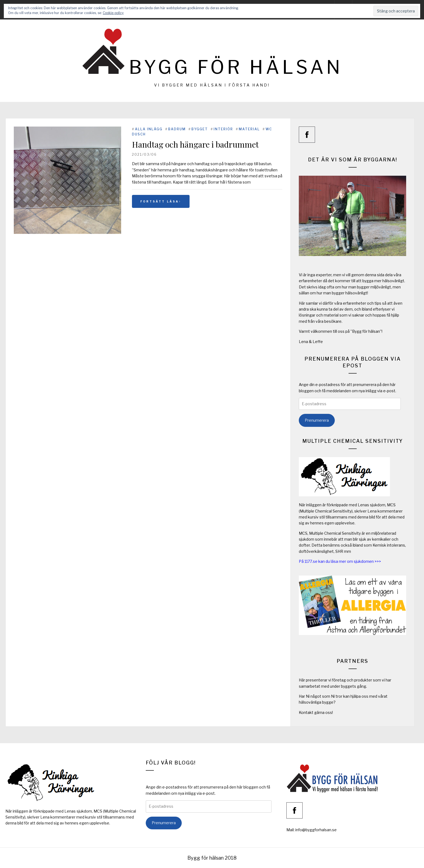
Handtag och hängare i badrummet (195, 144)
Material (249, 129)
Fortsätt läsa (161, 201)
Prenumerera (317, 420)
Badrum (177, 129)
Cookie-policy (113, 13)
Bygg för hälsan (236, 67)
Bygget (200, 129)
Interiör (223, 129)
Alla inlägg (149, 129)
